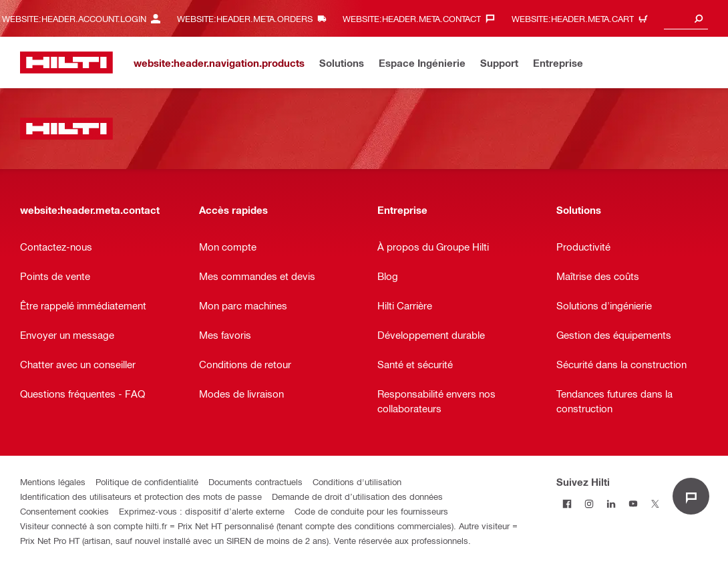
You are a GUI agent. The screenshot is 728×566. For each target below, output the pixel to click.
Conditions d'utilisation (357, 481)
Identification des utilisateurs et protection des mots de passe (141, 496)
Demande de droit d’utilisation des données (357, 496)
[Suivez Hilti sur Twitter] (656, 504)
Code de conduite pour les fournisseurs (371, 511)
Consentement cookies (64, 511)
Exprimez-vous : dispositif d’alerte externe (202, 511)
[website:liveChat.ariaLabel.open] (691, 496)
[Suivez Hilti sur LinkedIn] (611, 504)
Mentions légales (53, 481)
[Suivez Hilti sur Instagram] (589, 504)
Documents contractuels (255, 481)
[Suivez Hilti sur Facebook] (567, 504)
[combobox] (686, 18)
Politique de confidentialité (147, 481)
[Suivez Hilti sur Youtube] (633, 504)
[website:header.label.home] (66, 62)
